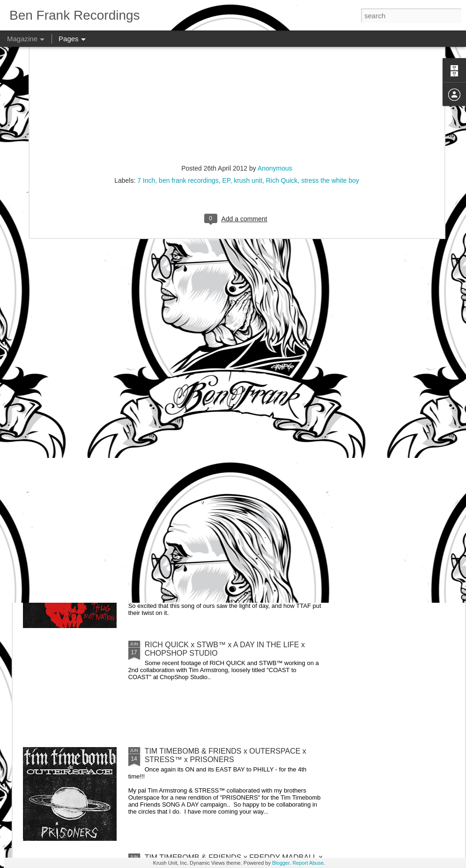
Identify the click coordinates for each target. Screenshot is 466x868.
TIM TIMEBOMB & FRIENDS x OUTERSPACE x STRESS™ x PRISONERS (226, 755)
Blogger (281, 863)
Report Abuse (308, 863)
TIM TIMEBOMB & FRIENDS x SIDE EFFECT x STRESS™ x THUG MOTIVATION (224, 542)
